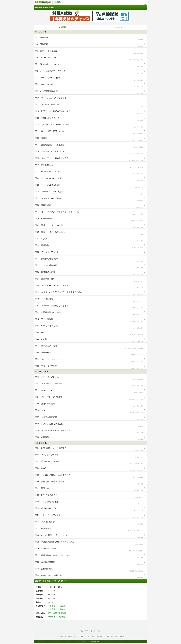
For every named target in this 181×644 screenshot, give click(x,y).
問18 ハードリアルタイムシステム (89, 153)
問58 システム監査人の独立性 (89, 425)
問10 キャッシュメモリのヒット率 (89, 99)
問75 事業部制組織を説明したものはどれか (89, 543)
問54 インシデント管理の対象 (89, 398)
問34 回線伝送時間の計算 (89, 260)
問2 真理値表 (89, 45)
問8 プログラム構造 (89, 85)
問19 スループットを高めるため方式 (89, 159)
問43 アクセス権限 (89, 320)
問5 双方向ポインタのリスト (89, 65)
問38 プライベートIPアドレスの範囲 (89, 287)
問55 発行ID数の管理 (89, 405)
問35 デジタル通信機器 (89, 266)
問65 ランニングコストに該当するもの (89, 476)
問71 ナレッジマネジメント (89, 516)
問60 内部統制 (89, 438)
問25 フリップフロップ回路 (89, 199)
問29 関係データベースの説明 (89, 226)
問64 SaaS (89, 469)
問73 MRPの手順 (89, 530)
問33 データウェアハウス (89, 253)
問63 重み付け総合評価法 (89, 463)
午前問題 (62, 27)
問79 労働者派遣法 (89, 570)
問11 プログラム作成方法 (89, 106)
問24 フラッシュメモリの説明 (89, 193)
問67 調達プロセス (89, 489)
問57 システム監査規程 (89, 418)
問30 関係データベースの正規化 (89, 233)
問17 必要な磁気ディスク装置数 (89, 146)
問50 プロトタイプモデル (89, 367)
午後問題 (119, 27)
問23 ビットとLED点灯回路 (89, 186)
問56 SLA (89, 411)
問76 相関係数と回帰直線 (89, 550)
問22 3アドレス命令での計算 (89, 179)
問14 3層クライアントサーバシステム (89, 126)
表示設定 (100, 636)
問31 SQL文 (89, 240)
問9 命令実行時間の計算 (89, 92)
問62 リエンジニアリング (89, 456)
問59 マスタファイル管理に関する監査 (89, 432)
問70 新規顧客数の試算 (89, 509)
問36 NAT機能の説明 (89, 273)
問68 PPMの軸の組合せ (89, 496)
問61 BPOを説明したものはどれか (89, 449)
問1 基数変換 (89, 39)
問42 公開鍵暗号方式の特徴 (89, 313)
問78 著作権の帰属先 (89, 563)
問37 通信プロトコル (89, 280)
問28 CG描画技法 (89, 220)
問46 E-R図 (89, 340)
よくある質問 (109, 636)
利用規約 (60, 636)
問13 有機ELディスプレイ (89, 119)
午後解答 (62, 609)
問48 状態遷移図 (89, 354)
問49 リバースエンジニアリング (89, 360)
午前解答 (62, 606)
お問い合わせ (119, 636)
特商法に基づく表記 (88, 636)
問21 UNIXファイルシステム (89, 173)
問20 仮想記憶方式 (89, 166)
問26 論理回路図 (89, 206)
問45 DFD (89, 334)
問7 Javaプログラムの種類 (89, 79)
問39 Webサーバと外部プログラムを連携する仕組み (89, 293)
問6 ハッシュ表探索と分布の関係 (89, 72)
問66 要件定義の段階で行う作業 (89, 483)
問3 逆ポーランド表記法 (89, 52)
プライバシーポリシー (72, 636)
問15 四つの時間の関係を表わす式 (89, 132)
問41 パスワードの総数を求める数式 (89, 307)
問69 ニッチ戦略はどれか (89, 503)
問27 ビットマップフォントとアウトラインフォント (89, 213)
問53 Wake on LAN (89, 391)
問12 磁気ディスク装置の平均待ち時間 (89, 112)
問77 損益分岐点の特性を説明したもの (89, 556)
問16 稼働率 (89, 139)
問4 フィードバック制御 (89, 59)
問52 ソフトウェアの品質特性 (89, 385)
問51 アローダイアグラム (89, 378)
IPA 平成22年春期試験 (57, 613)
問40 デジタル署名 (89, 300)
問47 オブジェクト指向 (89, 347)
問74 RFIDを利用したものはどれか (89, 536)
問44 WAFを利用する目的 (89, 327)
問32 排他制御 (89, 246)
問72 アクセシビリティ (89, 523)
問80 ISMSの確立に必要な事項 (89, 576)
